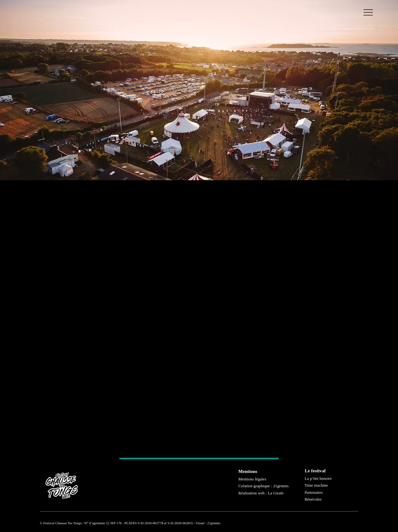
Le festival (315, 471)
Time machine (316, 485)
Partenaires (314, 492)
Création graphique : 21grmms (264, 486)
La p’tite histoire (318, 478)
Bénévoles (313, 499)
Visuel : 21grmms (208, 523)
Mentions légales (252, 479)
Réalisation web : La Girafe (261, 493)
